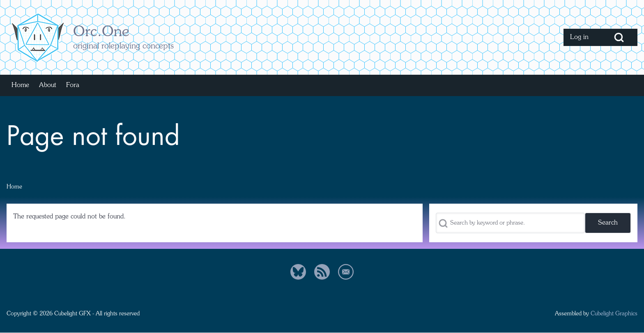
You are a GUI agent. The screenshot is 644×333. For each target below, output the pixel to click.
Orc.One (101, 32)
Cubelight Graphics (614, 314)
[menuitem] (582, 37)
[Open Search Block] (619, 37)
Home (14, 187)
